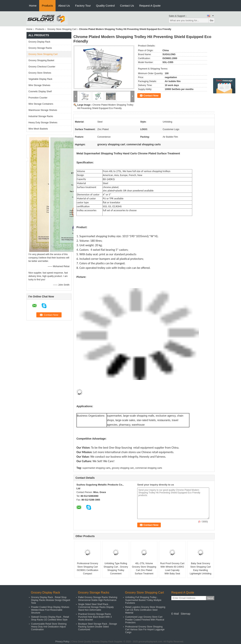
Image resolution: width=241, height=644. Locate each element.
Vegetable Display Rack (40, 79)
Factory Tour (83, 6)
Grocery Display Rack (39, 42)
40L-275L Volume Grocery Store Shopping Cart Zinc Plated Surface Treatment (144, 569)
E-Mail (175, 614)
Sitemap (185, 614)
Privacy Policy (62, 642)
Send (210, 598)
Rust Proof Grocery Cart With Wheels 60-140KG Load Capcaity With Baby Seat (172, 569)
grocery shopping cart (123, 468)
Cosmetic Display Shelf (40, 91)
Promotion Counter (38, 98)
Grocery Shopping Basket (41, 60)
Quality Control (105, 6)
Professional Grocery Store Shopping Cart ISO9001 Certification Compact (88, 569)
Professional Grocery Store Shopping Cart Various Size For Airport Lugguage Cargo (145, 630)
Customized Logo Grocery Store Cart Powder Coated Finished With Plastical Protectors (145, 620)
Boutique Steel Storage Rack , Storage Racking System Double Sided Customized (98, 627)
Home (33, 6)
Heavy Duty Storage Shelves (43, 123)
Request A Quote (150, 6)
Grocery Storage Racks (40, 48)
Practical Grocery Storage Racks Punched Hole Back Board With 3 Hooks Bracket (95, 617)
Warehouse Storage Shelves (43, 110)
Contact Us (127, 6)
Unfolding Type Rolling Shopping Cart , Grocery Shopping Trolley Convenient (116, 569)
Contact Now (151, 96)
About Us (64, 6)
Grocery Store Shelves (40, 73)
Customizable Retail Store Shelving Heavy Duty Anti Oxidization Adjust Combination (49, 627)
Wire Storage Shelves (39, 85)
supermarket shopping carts (96, 468)
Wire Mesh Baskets (38, 129)
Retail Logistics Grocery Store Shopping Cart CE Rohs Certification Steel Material (145, 610)
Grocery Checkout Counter (42, 67)
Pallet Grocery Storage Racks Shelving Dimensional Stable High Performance (98, 599)
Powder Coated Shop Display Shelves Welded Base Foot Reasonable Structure (50, 610)
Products (47, 6)
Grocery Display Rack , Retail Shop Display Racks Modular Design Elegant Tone (51, 600)
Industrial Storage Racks (41, 116)
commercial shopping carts (149, 468)
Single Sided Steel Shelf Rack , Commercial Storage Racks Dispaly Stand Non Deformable (96, 607)
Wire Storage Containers (41, 104)
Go (212, 20)
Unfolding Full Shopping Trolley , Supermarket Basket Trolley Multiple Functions (143, 600)
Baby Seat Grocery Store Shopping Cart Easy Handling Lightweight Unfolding (201, 569)
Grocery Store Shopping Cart (62, 29)
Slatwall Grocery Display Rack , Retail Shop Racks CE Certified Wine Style (50, 618)
